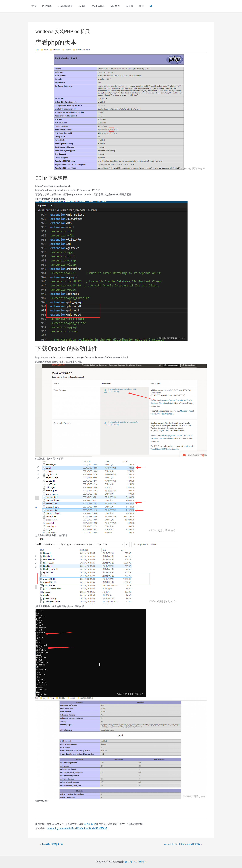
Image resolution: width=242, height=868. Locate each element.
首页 (33, 6)
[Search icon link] (139, 6)
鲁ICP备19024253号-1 (136, 862)
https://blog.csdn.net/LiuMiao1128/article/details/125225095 (79, 828)
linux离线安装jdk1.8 (52, 844)
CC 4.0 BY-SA (90, 824)
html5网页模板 (61, 6)
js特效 (77, 6)
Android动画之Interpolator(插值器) (182, 844)
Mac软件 (107, 6)
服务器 (119, 6)
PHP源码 (45, 6)
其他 (130, 6)
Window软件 (91, 6)
